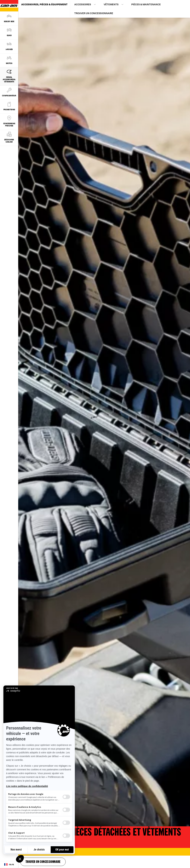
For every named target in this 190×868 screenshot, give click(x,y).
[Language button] (9, 865)
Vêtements (111, 4)
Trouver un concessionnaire (94, 13)
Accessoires (83, 4)
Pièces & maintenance (146, 4)
